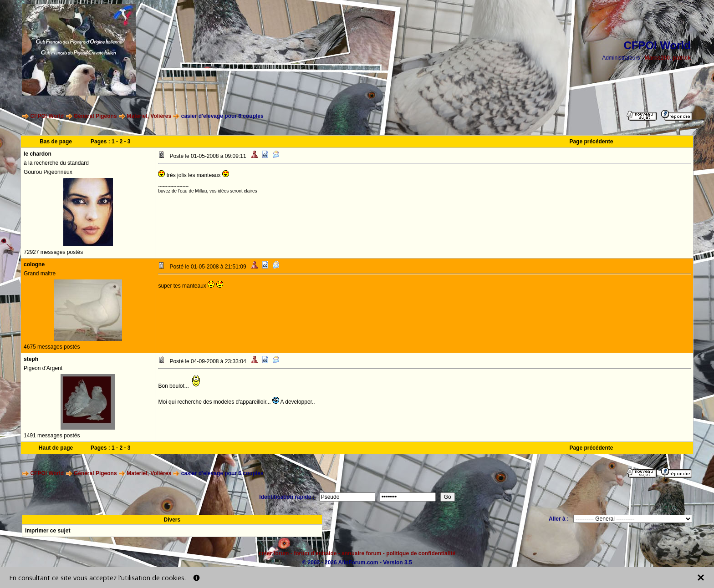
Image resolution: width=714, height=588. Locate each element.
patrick (682, 58)
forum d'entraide (315, 553)
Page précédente (591, 142)
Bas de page (56, 142)
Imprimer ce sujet (48, 531)
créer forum (274, 553)
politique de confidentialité (421, 553)
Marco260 (657, 58)
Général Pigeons (95, 116)
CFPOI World (47, 116)
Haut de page (56, 448)
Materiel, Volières (149, 116)
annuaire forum (361, 553)
